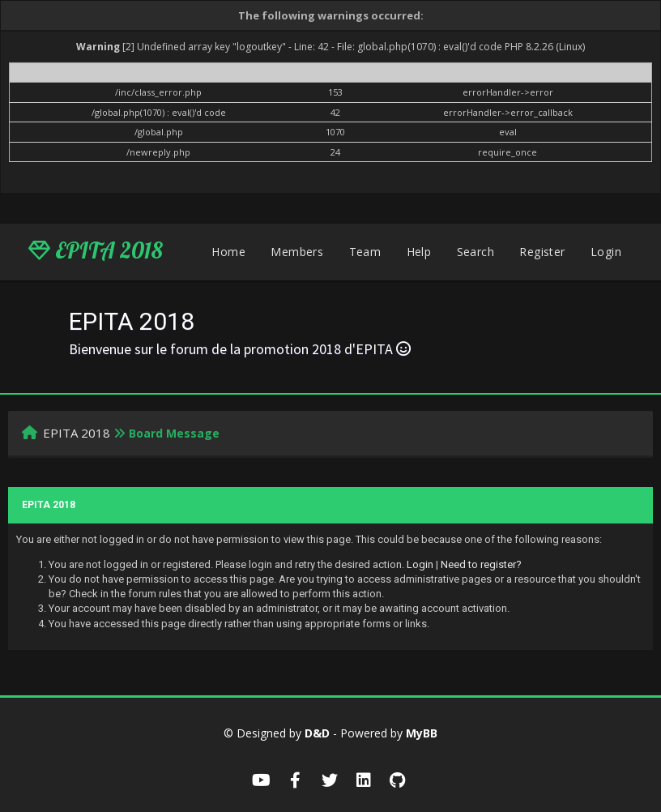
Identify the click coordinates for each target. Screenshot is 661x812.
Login (606, 252)
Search (475, 252)
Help (419, 252)
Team (365, 252)
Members (297, 252)
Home (228, 252)
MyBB (422, 733)
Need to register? (481, 564)
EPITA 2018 (96, 250)
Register (542, 252)
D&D (317, 733)
